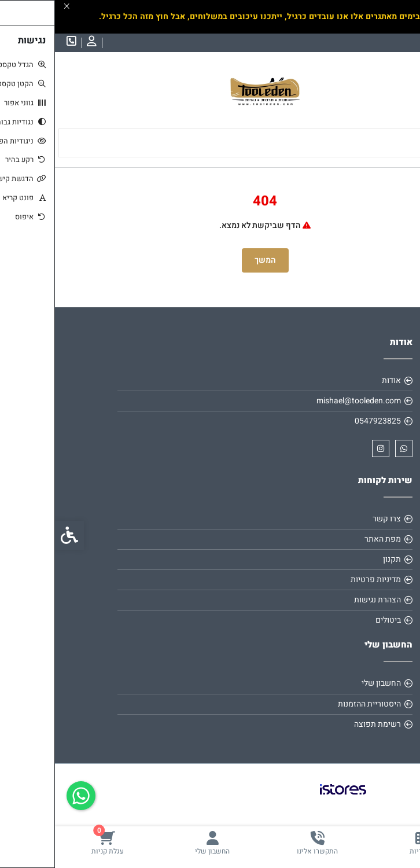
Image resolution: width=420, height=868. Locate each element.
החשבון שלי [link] (326, 683)
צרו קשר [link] (332, 519)
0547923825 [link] (323, 421)
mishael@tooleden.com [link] (304, 401)
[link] (368, 843)
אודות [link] (336, 380)
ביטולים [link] (333, 620)
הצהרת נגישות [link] (323, 600)
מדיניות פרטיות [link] (321, 580)
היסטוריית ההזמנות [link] (314, 704)
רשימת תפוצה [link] (323, 724)
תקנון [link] (337, 559)
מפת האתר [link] (328, 539)
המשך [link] (210, 260)
